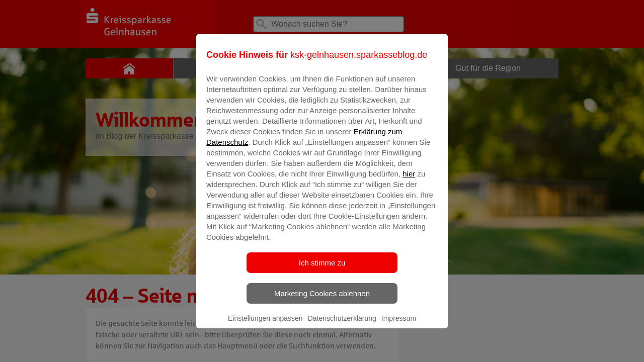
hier (409, 181)
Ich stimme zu (322, 270)
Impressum (399, 325)
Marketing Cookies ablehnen (322, 300)
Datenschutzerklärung (342, 325)
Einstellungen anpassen (265, 325)
